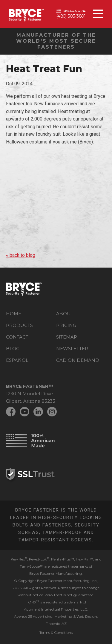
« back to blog (21, 255)
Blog (13, 349)
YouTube (24, 412)
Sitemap (67, 337)
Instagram (52, 412)
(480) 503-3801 (71, 16)
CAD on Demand (78, 360)
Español (17, 360)
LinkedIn (38, 412)
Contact (17, 337)
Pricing (66, 325)
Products (19, 325)
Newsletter (72, 349)
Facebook (11, 412)
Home (14, 314)
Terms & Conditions (56, 633)
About (65, 314)
